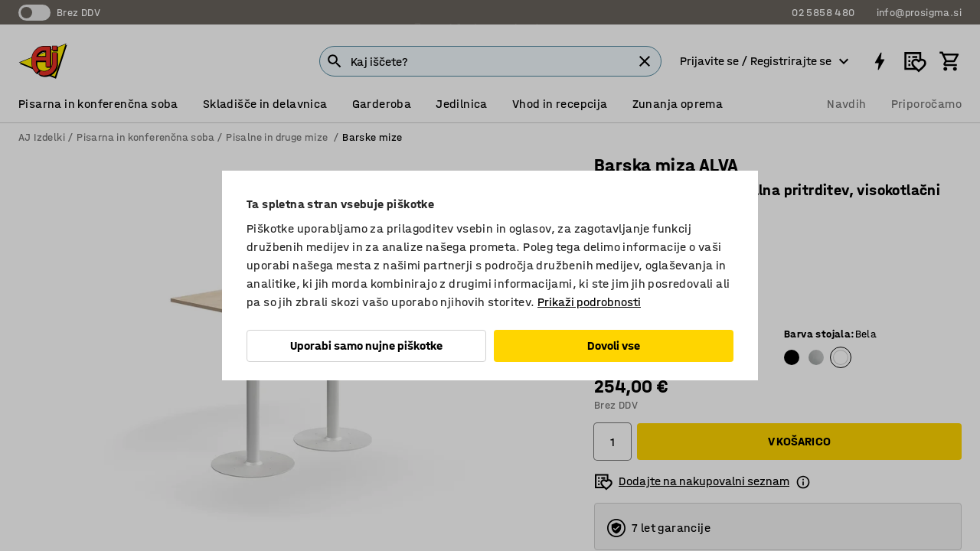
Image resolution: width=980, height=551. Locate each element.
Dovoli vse (614, 346)
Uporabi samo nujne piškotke (366, 346)
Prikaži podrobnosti (589, 302)
